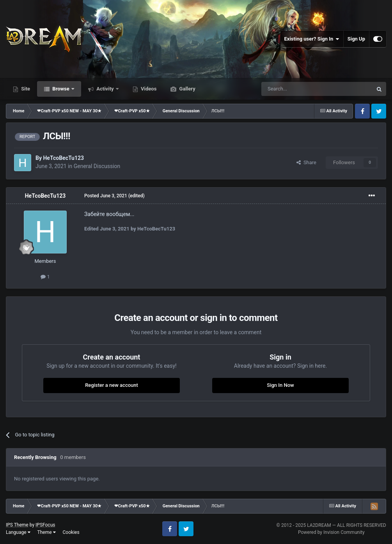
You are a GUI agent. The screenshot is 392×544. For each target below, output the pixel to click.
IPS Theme (17, 525)
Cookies (71, 532)
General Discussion (97, 166)
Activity (105, 89)
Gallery (186, 89)
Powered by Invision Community (331, 532)
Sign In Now (280, 385)
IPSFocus (45, 525)
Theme (47, 532)
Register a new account (112, 385)
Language (18, 532)
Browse (61, 89)
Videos (148, 89)
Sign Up (356, 39)
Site (25, 89)
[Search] (298, 89)
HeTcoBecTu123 (63, 158)
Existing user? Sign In (312, 39)
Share (306, 162)
